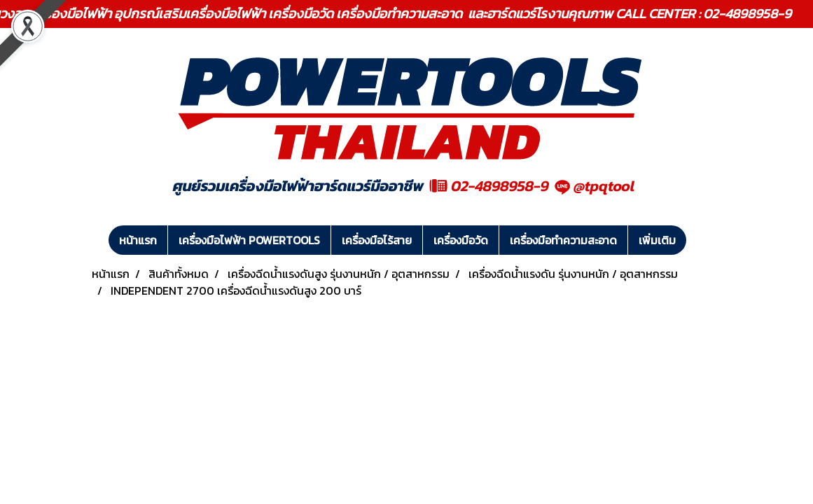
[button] (699, 240)
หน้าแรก (138, 240)
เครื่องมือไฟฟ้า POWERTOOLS (249, 240)
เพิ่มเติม (657, 240)
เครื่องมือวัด (461, 240)
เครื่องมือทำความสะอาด (563, 240)
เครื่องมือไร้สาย (377, 240)
